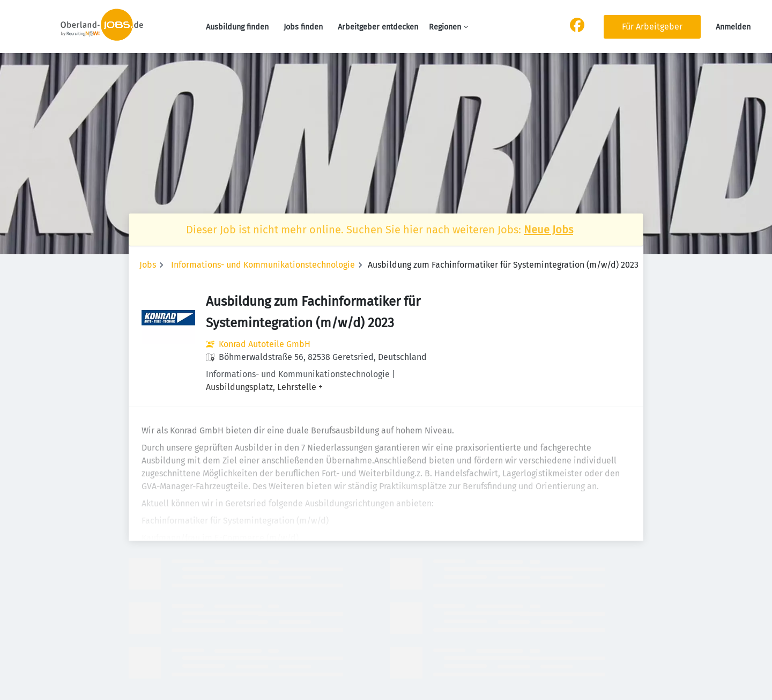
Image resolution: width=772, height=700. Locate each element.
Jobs (148, 265)
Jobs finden (303, 27)
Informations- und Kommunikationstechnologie (263, 265)
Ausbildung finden (237, 27)
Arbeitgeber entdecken (378, 27)
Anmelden (733, 27)
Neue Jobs (548, 230)
